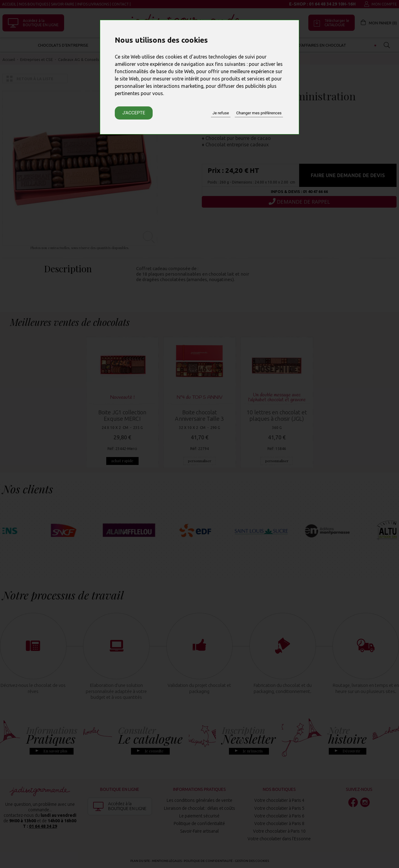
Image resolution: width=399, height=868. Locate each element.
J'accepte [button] (134, 113)
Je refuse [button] (221, 113)
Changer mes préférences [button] (259, 113)
